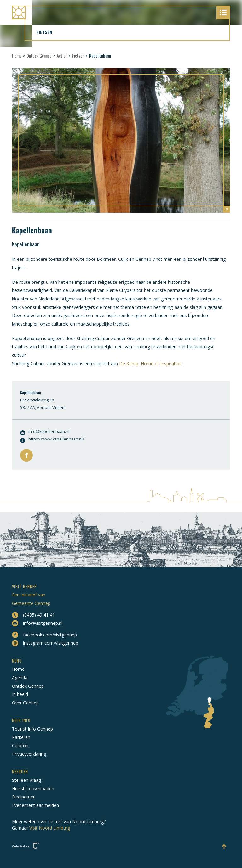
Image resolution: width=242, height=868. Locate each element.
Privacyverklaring (29, 754)
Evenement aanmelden (35, 805)
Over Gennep (25, 703)
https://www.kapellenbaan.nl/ (52, 440)
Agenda (20, 678)
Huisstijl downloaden (33, 789)
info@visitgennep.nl (37, 623)
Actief (62, 56)
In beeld (20, 694)
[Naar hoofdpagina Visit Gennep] (121, 12)
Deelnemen (24, 797)
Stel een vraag (26, 780)
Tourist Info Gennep (32, 729)
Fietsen (78, 56)
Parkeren (21, 737)
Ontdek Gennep (39, 56)
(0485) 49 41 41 (33, 615)
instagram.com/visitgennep (45, 643)
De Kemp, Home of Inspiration (150, 364)
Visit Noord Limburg (50, 828)
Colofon (20, 745)
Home (17, 56)
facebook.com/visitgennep (44, 635)
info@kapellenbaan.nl (45, 432)
